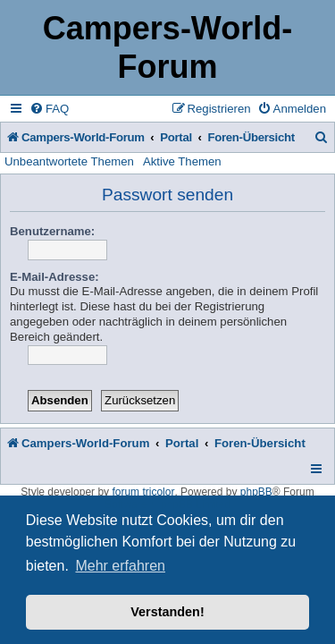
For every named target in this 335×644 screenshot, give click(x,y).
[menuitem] (49, 109)
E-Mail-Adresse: (54, 277)
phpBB (256, 492)
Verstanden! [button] (167, 612)
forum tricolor (143, 492)
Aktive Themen (182, 161)
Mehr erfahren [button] (120, 566)
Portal (176, 137)
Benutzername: (52, 231)
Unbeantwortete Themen (69, 161)
